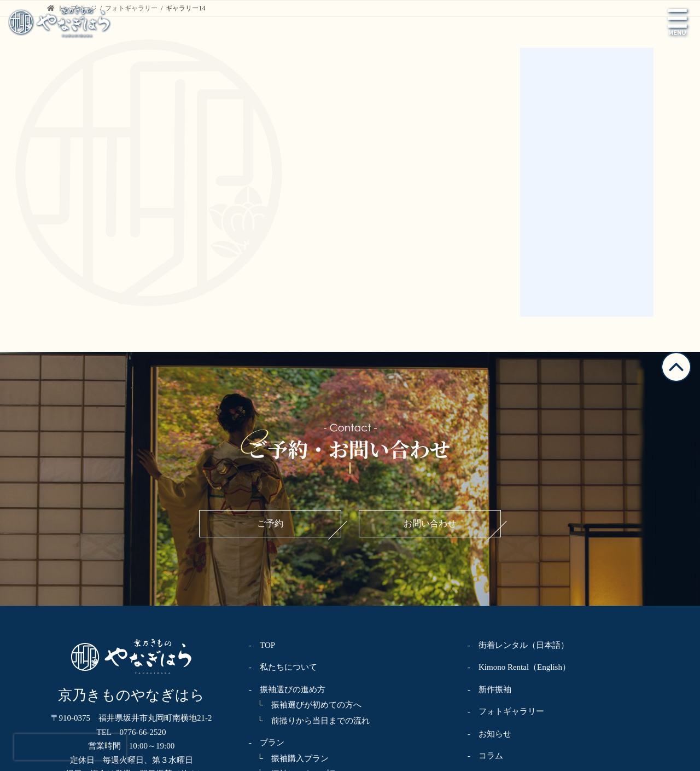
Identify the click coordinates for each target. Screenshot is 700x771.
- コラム (485, 589)
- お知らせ (489, 567)
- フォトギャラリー (506, 544)
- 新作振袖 (489, 523)
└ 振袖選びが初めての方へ (305, 538)
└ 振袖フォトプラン (293, 638)
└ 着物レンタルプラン (297, 669)
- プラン (267, 576)
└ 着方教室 (276, 700)
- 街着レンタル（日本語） (518, 478)
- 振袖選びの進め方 (287, 523)
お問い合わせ (430, 356)
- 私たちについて (283, 500)
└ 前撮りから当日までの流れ (309, 554)
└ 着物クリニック (289, 685)
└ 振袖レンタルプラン (297, 607)
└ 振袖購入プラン (289, 592)
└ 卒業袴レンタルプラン (301, 654)
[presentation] (70, 747)
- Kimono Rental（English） (519, 500)
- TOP (262, 478)
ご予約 (270, 356)
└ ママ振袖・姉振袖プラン (305, 623)
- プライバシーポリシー (514, 611)
